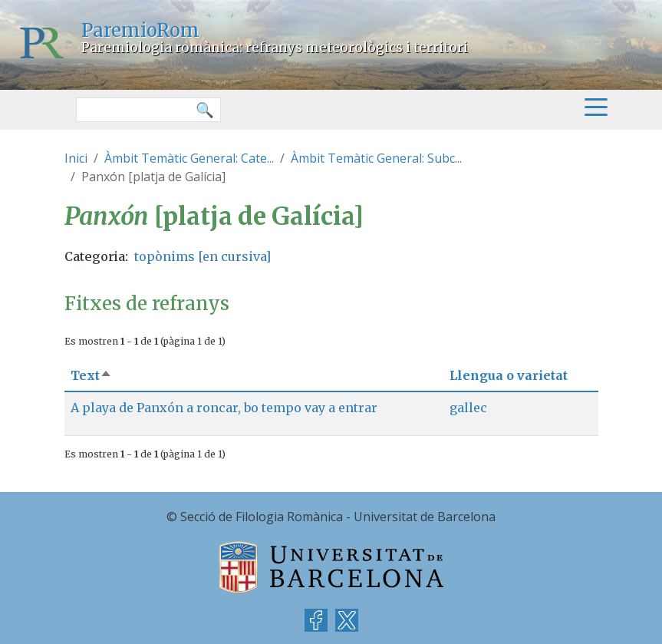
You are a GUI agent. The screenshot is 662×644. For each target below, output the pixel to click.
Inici (76, 158)
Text (91, 375)
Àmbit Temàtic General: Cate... (189, 158)
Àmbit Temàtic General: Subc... (376, 158)
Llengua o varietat (509, 375)
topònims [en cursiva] (203, 256)
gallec (468, 408)
